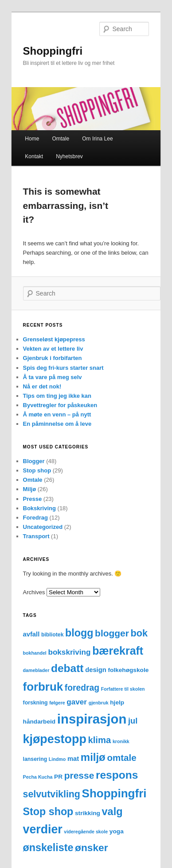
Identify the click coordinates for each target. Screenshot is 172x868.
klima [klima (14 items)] (99, 740)
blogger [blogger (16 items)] (112, 633)
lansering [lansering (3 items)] (35, 759)
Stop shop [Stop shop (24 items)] (48, 812)
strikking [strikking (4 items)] (88, 813)
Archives (34, 592)
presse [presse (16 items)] (79, 775)
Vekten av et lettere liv (53, 349)
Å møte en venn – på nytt (57, 414)
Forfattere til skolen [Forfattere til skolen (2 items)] (123, 689)
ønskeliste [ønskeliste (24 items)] (48, 848)
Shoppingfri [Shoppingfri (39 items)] (114, 793)
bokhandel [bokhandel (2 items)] (35, 653)
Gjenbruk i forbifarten (53, 358)
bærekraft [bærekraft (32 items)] (118, 651)
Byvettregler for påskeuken (60, 405)
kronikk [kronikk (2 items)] (121, 741)
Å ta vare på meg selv (53, 377)
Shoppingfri (53, 51)
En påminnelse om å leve (57, 424)
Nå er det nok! (42, 386)
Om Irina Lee (97, 139)
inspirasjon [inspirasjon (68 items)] (92, 719)
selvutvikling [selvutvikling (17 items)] (52, 794)
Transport (36, 536)
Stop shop (37, 470)
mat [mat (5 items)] (73, 759)
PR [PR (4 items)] (58, 777)
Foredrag (35, 518)
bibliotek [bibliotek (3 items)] (53, 635)
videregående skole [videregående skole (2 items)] (86, 832)
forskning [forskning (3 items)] (35, 703)
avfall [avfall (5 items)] (31, 634)
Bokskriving (39, 508)
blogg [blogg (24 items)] (79, 633)
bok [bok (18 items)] (139, 633)
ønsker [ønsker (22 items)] (92, 848)
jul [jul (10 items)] (133, 721)
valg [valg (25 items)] (112, 812)
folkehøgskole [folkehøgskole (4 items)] (128, 670)
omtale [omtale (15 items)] (121, 758)
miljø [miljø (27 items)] (93, 757)
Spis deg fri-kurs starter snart (63, 368)
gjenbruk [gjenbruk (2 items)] (99, 703)
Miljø (30, 489)
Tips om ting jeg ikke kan (57, 396)
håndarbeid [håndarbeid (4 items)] (39, 722)
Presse (33, 499)
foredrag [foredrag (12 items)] (82, 688)
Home (32, 139)
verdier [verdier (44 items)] (43, 829)
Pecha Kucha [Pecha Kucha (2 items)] (38, 777)
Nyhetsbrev (69, 156)
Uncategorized (43, 527)
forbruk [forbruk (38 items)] (43, 687)
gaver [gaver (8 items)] (77, 702)
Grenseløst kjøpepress (54, 339)
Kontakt (34, 156)
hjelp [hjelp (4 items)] (117, 702)
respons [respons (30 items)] (117, 775)
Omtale (61, 139)
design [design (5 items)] (96, 670)
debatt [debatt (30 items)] (67, 668)
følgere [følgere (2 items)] (57, 703)
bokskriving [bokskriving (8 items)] (69, 652)
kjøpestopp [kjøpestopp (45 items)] (55, 739)
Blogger (34, 461)
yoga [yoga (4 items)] (117, 831)
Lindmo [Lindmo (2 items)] (57, 759)
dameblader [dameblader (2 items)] (36, 670)
